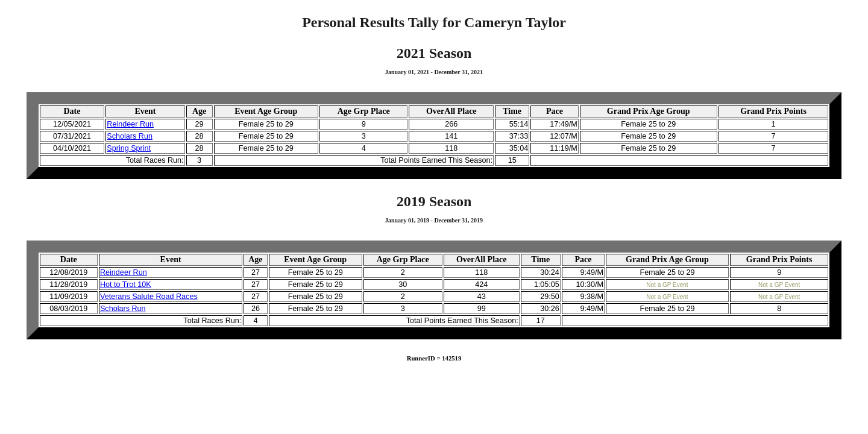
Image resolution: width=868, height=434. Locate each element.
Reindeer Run (130, 124)
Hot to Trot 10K (126, 285)
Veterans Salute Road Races (149, 297)
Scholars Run (130, 136)
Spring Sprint (129, 148)
